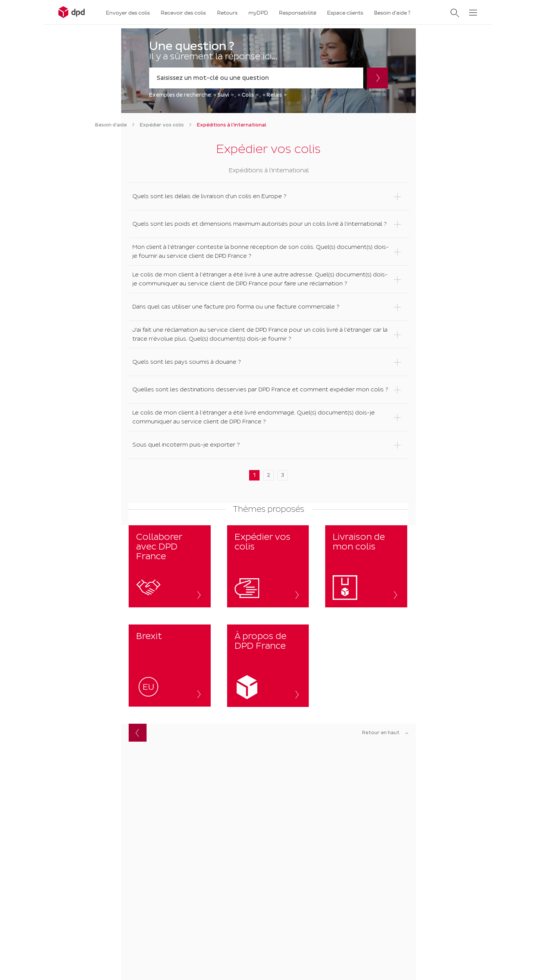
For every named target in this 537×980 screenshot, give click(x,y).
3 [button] (283, 475)
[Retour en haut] (385, 733)
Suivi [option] (223, 95)
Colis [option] (248, 95)
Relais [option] (274, 95)
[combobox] (256, 78)
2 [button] (268, 475)
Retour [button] (138, 733)
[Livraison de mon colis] (366, 566)
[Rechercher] (377, 78)
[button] (268, 196)
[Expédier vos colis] (268, 566)
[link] (111, 125)
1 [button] (254, 475)
